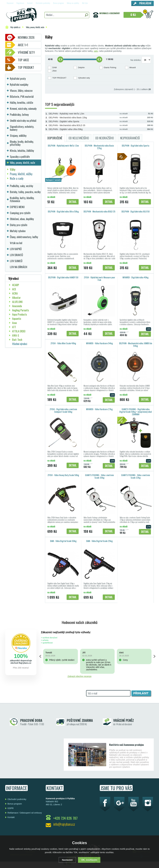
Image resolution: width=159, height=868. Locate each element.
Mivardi (133, 67)
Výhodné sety (84, 78)
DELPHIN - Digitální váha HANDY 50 (63, 277)
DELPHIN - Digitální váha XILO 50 (136, 211)
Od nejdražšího (105, 138)
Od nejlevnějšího (79, 138)
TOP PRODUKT (59, 78)
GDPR (10, 808)
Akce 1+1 (23, 45)
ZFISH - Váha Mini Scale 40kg (63, 343)
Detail (73, 202)
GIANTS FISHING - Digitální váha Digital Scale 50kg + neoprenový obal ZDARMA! (136, 412)
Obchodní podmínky (43, 3)
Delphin (81, 67)
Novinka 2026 (26, 37)
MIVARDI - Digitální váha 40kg (136, 277)
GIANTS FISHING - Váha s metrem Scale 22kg (136, 476)
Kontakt (30, 3)
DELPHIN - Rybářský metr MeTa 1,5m (67, 114)
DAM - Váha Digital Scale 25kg (99, 541)
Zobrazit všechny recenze (79, 676)
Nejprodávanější (130, 138)
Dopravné (10, 3)
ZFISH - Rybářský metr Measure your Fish (99, 279)
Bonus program (58, 3)
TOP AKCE (23, 60)
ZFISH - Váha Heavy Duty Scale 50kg (63, 475)
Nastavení (67, 860)
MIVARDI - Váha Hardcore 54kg (99, 343)
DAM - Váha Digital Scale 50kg (63, 541)
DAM (55, 67)
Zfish (54, 71)
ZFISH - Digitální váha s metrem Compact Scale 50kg (63, 410)
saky (96, 51)
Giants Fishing (110, 67)
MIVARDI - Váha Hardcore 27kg (99, 409)
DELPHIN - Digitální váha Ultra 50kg (66, 129)
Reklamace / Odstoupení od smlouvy (25, 813)
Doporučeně (55, 138)
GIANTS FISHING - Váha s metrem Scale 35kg (99, 476)
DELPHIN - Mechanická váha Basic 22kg (68, 118)
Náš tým (85, 3)
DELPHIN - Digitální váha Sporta (64, 121)
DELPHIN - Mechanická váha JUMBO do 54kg (136, 344)
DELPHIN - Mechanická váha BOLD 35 (67, 125)
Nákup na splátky (73, 3)
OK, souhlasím (89, 860)
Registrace (20, 3)
